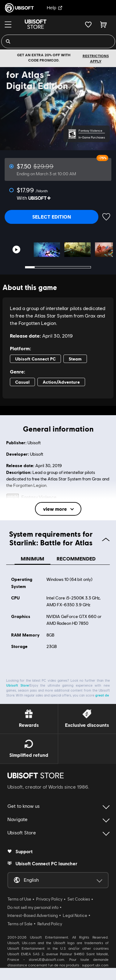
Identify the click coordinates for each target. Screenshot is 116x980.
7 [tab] (86, 264)
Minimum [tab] (32, 556)
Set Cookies (79, 896)
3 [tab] (49, 264)
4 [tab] (58, 264)
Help (55, 8)
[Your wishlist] (88, 24)
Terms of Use (19, 896)
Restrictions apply (96, 58)
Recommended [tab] (76, 556)
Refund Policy (50, 921)
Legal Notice (75, 913)
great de (102, 692)
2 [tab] (39, 264)
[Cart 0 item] (103, 24)
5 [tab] (67, 264)
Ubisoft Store (17, 682)
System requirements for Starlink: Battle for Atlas (60, 535)
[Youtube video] (16, 247)
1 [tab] (30, 264)
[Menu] (8, 24)
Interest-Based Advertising (33, 913)
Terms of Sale (20, 921)
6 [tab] (77, 264)
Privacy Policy (49, 896)
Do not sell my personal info (33, 905)
